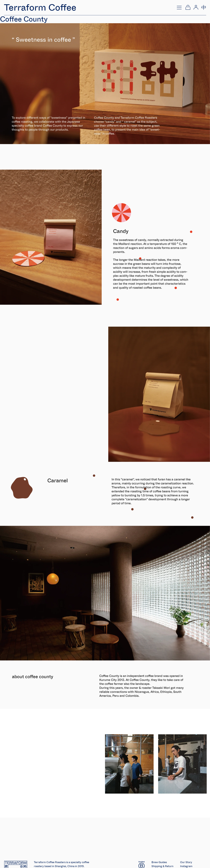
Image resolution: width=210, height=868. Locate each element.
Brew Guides (159, 862)
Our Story (186, 862)
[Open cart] (188, 7)
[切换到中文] (203, 7)
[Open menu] (179, 7)
